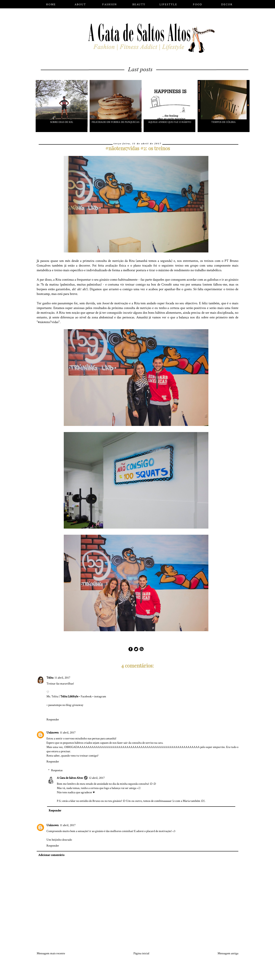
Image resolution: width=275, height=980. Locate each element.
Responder (53, 719)
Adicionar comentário (51, 855)
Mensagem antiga (228, 953)
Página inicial (141, 953)
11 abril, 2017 (62, 678)
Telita (50, 678)
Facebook (86, 696)
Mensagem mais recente (51, 953)
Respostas (57, 770)
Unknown (53, 733)
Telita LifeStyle (69, 696)
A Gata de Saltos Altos (70, 778)
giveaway (78, 705)
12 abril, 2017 (97, 778)
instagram (100, 696)
